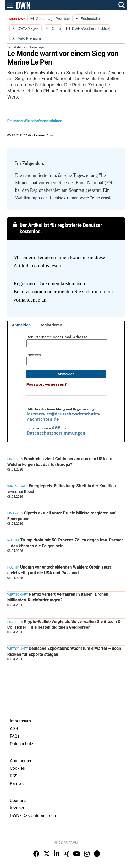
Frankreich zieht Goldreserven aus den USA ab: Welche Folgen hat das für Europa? (60, 462)
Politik (13, 540)
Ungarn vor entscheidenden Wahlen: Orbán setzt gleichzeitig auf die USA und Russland (59, 570)
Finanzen (15, 459)
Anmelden (21, 325)
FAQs (15, 736)
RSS (14, 776)
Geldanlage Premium (53, 19)
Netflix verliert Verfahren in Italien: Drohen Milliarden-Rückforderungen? (58, 597)
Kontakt (17, 808)
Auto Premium (29, 38)
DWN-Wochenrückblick (91, 28)
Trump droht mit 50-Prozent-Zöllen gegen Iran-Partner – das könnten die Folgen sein (65, 543)
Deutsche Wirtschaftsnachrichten (35, 121)
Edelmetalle (90, 19)
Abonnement (22, 761)
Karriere (17, 783)
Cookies (17, 768)
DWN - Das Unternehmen (33, 816)
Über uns (18, 800)
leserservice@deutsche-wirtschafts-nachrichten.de (64, 416)
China (57, 28)
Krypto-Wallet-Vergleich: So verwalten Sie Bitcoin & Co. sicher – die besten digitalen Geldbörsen (64, 624)
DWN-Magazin (29, 28)
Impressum (21, 721)
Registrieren (51, 325)
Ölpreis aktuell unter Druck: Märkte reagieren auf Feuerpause (62, 516)
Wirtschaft (18, 486)
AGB (56, 428)
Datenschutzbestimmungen (56, 433)
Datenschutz (22, 744)
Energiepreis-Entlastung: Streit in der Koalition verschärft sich (62, 489)
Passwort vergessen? (47, 384)
